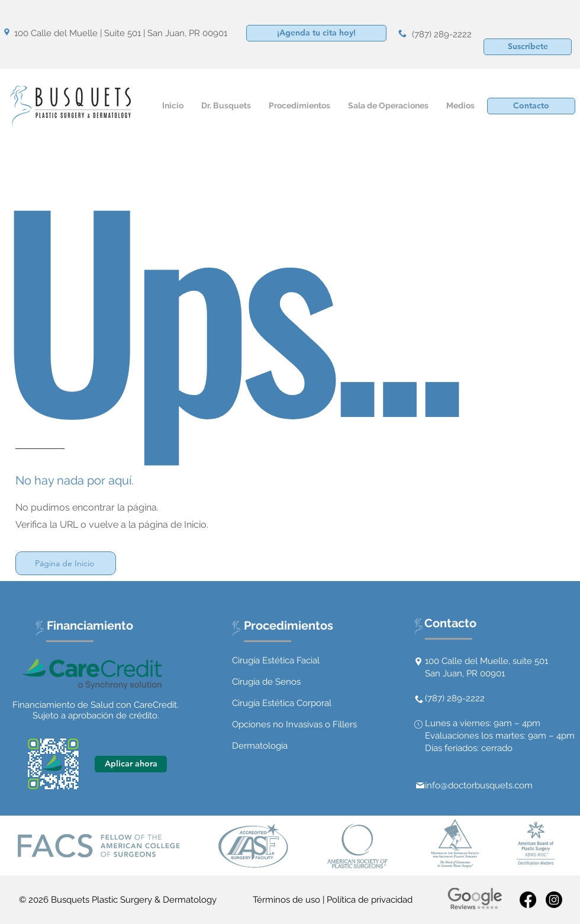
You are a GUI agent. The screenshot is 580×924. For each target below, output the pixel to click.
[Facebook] (528, 900)
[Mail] (420, 785)
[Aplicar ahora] (131, 764)
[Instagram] (554, 900)
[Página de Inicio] (66, 563)
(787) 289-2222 (442, 34)
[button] (528, 47)
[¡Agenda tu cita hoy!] (316, 33)
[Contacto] (531, 106)
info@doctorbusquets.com (479, 785)
